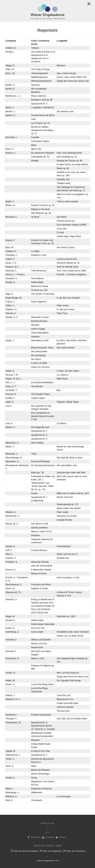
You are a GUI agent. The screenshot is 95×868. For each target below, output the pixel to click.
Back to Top (47, 823)
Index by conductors (74, 851)
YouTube (48, 837)
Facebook (34, 837)
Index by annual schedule (24, 851)
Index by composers (51, 851)
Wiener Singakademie (46, 861)
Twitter (61, 837)
